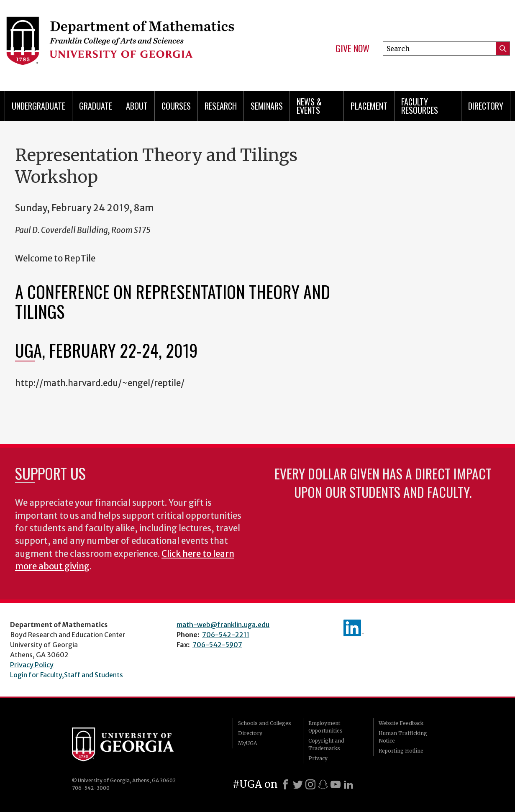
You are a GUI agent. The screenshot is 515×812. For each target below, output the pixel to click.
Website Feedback (401, 723)
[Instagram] (310, 784)
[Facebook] (285, 784)
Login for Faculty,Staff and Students (67, 675)
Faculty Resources (420, 106)
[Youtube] (336, 784)
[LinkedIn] (348, 784)
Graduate (96, 106)
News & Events (309, 106)
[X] (298, 784)
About (137, 106)
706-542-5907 (217, 645)
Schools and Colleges (265, 723)
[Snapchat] (323, 784)
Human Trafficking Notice (403, 737)
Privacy (318, 758)
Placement (369, 106)
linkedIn (354, 628)
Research (221, 106)
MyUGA (247, 743)
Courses (176, 106)
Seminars (267, 106)
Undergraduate (38, 106)
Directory (486, 106)
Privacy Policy (32, 665)
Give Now (352, 49)
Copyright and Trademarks (326, 744)
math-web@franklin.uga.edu (223, 625)
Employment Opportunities (325, 727)
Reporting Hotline (401, 751)
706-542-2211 (226, 635)
